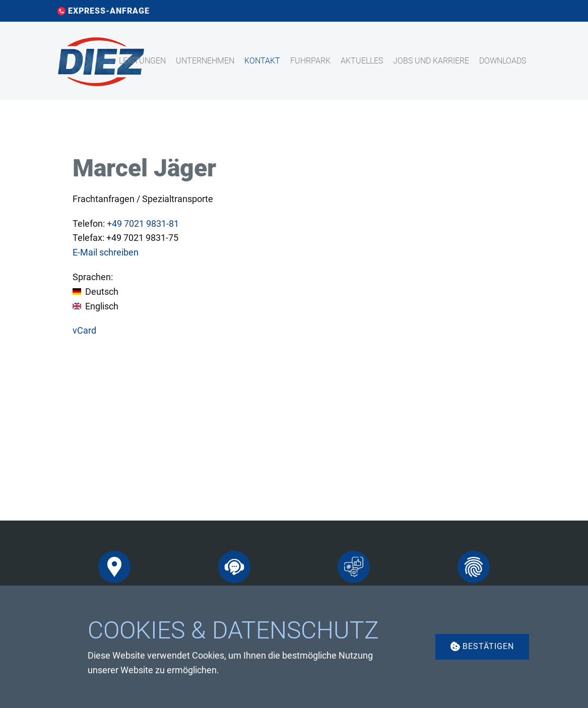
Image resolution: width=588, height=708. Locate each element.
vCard (84, 330)
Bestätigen (482, 646)
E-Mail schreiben (106, 252)
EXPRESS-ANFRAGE (104, 11)
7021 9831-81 (143, 223)
